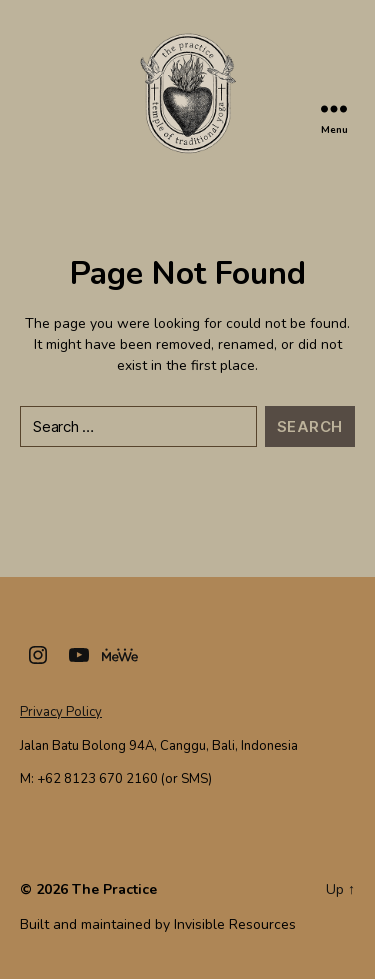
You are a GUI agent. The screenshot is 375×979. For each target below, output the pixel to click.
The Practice (114, 889)
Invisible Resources (235, 924)
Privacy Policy (61, 712)
